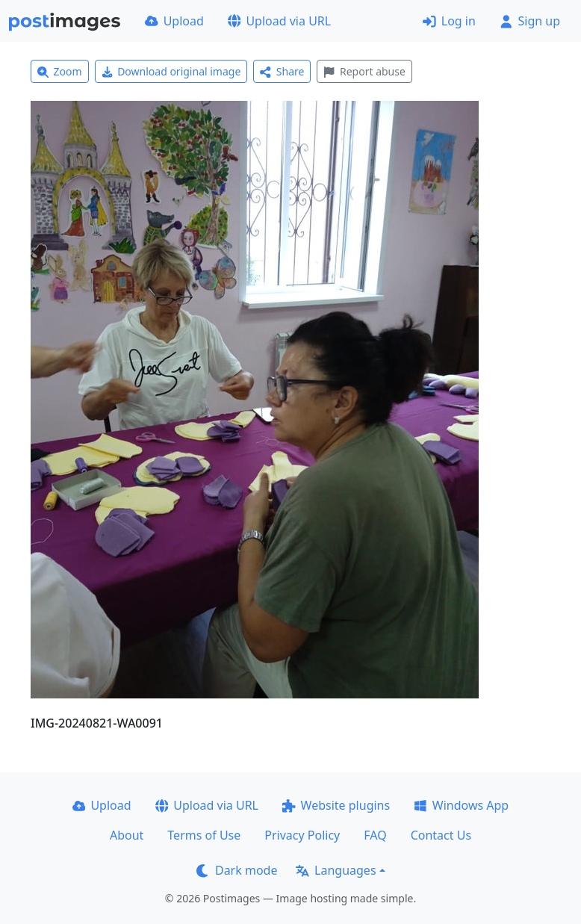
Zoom (60, 71)
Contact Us (441, 835)
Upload (174, 21)
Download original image (171, 71)
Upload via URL (279, 21)
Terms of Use (204, 835)
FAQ (375, 835)
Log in (449, 21)
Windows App (461, 805)
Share (282, 71)
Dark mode (237, 870)
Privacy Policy (302, 835)
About (127, 835)
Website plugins (336, 805)
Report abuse (364, 71)
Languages (336, 870)
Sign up (530, 21)
